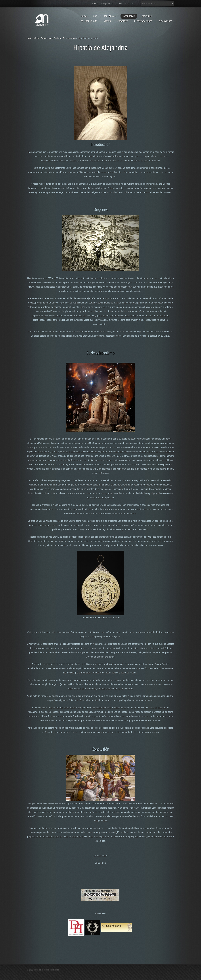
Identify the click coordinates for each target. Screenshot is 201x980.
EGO (95, 16)
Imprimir (130, 4)
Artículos (147, 16)
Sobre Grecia (129, 16)
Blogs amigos (166, 21)
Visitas (107, 21)
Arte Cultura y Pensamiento (62, 38)
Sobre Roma (110, 16)
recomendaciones (143, 21)
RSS (121, 4)
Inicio (84, 16)
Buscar (171, 4)
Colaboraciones (89, 21)
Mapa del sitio (108, 4)
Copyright (123, 21)
